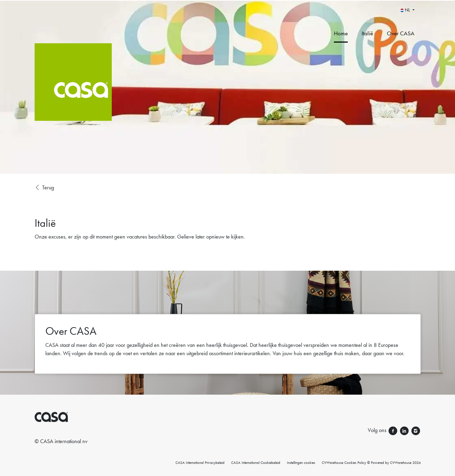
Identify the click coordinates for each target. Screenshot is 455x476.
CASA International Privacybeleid (200, 462)
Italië (367, 33)
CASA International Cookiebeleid (256, 462)
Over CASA (401, 33)
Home (341, 33)
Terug (44, 188)
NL (406, 10)
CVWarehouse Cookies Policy (344, 462)
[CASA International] (112, 87)
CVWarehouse (401, 462)
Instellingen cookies (301, 462)
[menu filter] (227, 0)
